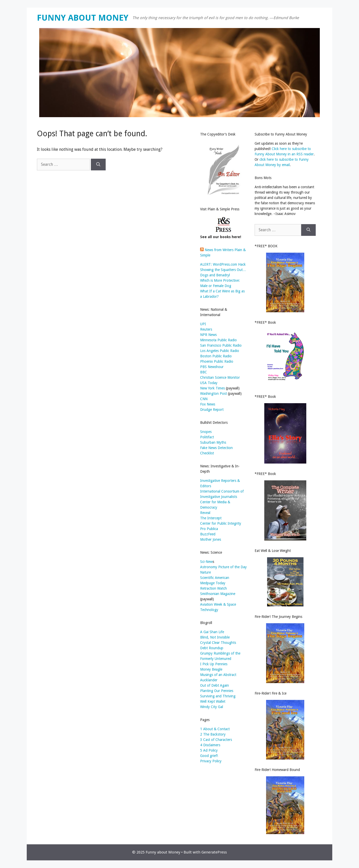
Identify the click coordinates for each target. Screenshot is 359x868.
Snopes (206, 432)
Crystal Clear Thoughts (218, 643)
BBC (204, 372)
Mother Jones (211, 539)
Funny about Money (83, 18)
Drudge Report (212, 410)
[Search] (98, 165)
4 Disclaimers (210, 745)
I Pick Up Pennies (214, 664)
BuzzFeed (208, 534)
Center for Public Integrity (221, 523)
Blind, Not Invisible (215, 637)
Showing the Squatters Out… (223, 270)
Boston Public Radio (216, 356)
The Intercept (211, 518)
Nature (205, 572)
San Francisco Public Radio (221, 345)
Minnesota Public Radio (218, 340)
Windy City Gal (212, 707)
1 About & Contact (215, 729)
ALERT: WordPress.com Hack (223, 264)
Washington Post (213, 394)
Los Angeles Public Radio (220, 351)
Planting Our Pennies (217, 691)
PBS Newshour (212, 367)
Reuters (206, 329)
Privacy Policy (211, 761)
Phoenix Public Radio (217, 361)
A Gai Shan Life (212, 632)
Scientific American (215, 578)
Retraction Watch (213, 588)
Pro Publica (209, 529)
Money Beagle (211, 669)
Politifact (207, 437)
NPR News (208, 335)
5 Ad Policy (209, 750)
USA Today (209, 383)
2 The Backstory (213, 734)
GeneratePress (214, 852)
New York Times (212, 388)
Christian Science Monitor (220, 377)
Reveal (205, 513)
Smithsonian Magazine (218, 594)
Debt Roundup (212, 648)
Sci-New (206, 562)
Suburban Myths (213, 442)
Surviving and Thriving (218, 696)
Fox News (208, 404)
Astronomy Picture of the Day (223, 567)
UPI (203, 324)
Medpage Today (213, 583)
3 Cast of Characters (216, 740)
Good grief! (209, 756)
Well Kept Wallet (213, 701)
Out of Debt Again (215, 685)
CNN (204, 399)
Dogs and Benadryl (215, 275)
